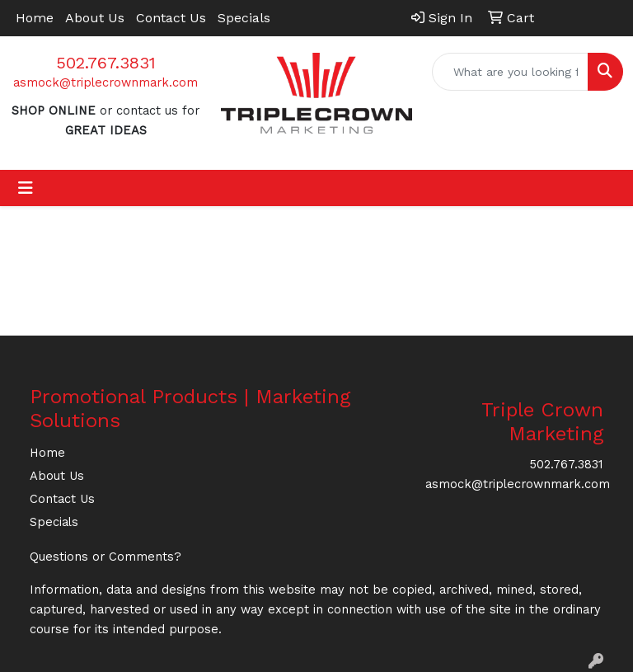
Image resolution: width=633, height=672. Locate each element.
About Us (95, 18)
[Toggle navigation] (26, 188)
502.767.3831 (106, 63)
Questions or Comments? (105, 557)
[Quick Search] (510, 72)
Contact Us (171, 18)
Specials (244, 18)
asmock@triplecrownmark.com (105, 82)
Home (35, 18)
